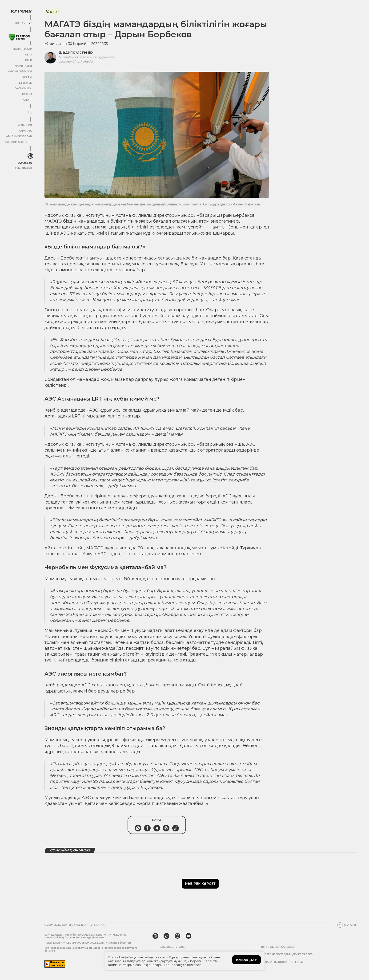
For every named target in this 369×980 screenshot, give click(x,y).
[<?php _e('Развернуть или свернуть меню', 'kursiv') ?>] (30, 156)
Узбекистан (23, 168)
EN (24, 24)
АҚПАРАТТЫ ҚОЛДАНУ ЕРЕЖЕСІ (282, 962)
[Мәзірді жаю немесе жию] (30, 113)
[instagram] (155, 936)
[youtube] (189, 936)
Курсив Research (20, 72)
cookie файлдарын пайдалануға (161, 965)
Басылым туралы (172, 947)
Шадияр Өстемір (76, 52)
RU (17, 24)
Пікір (28, 60)
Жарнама (25, 131)
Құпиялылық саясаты (277, 947)
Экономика (23, 89)
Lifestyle (25, 83)
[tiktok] (166, 936)
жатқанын (167, 803)
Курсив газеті (22, 66)
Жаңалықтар (22, 49)
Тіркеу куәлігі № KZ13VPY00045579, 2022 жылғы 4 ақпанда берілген (88, 943)
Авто (28, 55)
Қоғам (27, 77)
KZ (30, 24)
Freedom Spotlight (18, 142)
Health (27, 94)
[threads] (177, 936)
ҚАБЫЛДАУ (247, 960)
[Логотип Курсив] (21, 11)
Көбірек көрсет (200, 884)
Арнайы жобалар (19, 136)
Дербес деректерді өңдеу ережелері (287, 955)
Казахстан (24, 163)
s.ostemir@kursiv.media (76, 61)
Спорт (28, 100)
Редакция (25, 125)
